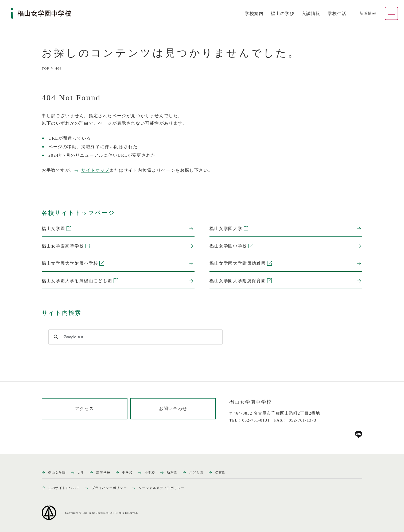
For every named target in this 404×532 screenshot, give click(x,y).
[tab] (254, 14)
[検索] (135, 337)
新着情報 (368, 14)
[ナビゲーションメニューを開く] (391, 13)
